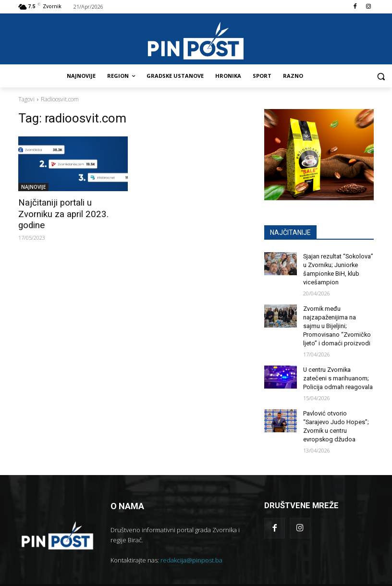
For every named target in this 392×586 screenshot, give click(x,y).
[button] (381, 76)
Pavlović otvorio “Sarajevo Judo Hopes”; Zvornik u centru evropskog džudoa (337, 415)
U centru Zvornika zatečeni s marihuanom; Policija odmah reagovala (337, 373)
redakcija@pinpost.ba (191, 543)
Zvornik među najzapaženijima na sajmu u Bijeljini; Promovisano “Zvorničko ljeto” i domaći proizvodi (338, 323)
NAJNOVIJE (33, 187)
